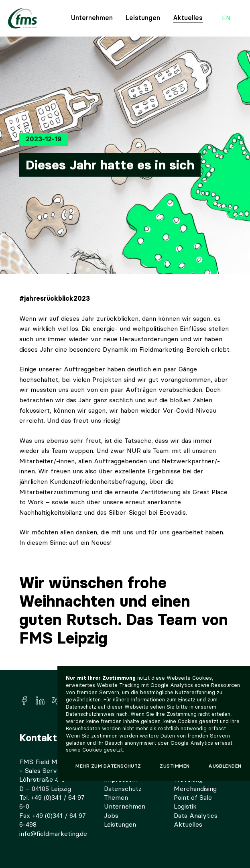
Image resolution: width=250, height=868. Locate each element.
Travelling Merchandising (195, 784)
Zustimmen (175, 766)
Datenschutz (123, 789)
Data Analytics (196, 816)
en (226, 18)
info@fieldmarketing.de (53, 834)
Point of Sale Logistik (193, 802)
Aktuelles (188, 18)
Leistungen (143, 18)
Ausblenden (225, 766)
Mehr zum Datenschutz (108, 766)
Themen (116, 798)
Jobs (111, 816)
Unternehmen (92, 18)
